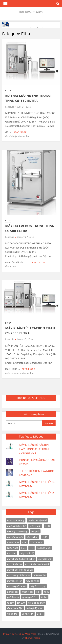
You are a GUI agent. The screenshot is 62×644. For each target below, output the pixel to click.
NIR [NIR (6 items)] (38, 592)
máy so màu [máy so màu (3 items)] (40, 575)
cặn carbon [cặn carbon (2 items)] (32, 537)
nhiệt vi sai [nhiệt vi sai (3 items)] (27, 592)
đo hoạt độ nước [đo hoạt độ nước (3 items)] (35, 608)
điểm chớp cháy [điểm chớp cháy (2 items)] (36, 603)
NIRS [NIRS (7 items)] (47, 592)
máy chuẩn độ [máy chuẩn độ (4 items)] (14, 564)
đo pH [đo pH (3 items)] (40, 614)
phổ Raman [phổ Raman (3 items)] (13, 597)
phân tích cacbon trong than (20, 373)
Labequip (10, 107)
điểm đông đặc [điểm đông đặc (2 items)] (15, 608)
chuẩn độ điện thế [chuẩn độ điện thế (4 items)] (37, 520)
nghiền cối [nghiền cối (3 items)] (13, 592)
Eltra (8, 90)
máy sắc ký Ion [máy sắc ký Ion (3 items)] (15, 581)
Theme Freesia (32, 638)
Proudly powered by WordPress (20, 634)
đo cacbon (11, 266)
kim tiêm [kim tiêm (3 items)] (12, 553)
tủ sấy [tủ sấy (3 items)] (10, 603)
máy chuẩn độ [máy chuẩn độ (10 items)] (27, 553)
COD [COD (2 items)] (47, 526)
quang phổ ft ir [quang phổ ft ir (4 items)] (30, 597)
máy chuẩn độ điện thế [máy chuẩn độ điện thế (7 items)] (37, 564)
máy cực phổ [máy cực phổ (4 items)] (45, 559)
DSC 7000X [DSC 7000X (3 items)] (37, 542)
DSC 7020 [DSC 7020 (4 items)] (12, 548)
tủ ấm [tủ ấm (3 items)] (44, 597)
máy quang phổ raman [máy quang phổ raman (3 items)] (19, 575)
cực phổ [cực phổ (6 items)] (35, 531)
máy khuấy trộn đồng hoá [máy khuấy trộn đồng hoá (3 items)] (20, 570)
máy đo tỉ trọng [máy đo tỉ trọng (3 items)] (38, 586)
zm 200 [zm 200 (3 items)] (21, 603)
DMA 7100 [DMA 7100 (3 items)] (13, 542)
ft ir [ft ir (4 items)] (31, 548)
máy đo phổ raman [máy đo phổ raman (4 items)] (17, 586)
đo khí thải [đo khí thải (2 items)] (13, 614)
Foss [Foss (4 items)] (24, 548)
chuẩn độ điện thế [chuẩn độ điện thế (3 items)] (17, 526)
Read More (20, 132)
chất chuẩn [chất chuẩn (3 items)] (35, 526)
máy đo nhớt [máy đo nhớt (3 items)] (32, 581)
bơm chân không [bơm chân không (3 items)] (16, 520)
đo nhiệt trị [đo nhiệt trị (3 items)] (28, 614)
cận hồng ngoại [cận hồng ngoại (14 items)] (15, 537)
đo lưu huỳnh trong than (18, 136)
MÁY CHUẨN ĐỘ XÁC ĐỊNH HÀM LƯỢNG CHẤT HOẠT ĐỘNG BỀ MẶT (35, 449)
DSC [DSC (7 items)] (25, 542)
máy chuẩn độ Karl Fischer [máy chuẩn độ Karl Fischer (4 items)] (21, 559)
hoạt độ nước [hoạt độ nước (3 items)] (44, 548)
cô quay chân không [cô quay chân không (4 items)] (17, 531)
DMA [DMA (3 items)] (45, 537)
